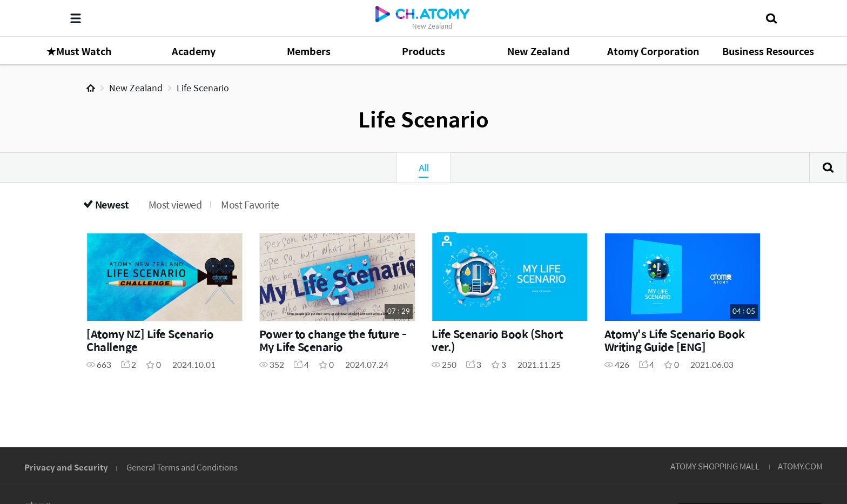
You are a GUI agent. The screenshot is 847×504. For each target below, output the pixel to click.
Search (828, 167)
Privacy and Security (66, 467)
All (423, 167)
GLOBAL (794, 400)
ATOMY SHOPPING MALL (715, 466)
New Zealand (136, 88)
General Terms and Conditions (182, 467)
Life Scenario (203, 88)
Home (91, 88)
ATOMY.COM (800, 466)
